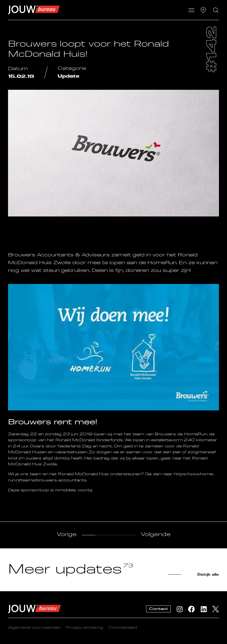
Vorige (67, 535)
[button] (191, 11)
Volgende (156, 535)
